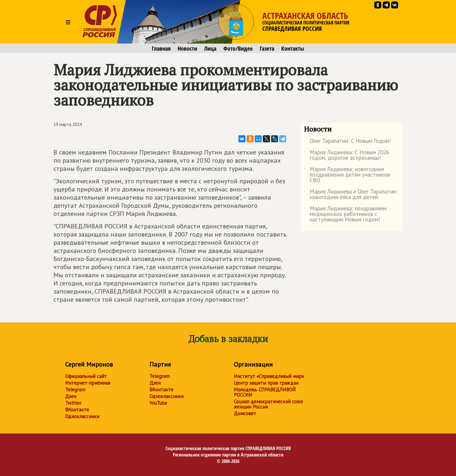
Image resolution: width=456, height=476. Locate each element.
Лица (210, 49)
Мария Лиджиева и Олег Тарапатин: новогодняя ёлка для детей (351, 195)
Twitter (73, 403)
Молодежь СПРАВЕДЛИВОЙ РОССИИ (265, 392)
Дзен (71, 396)
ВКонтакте (77, 410)
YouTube (158, 403)
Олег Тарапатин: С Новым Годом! (347, 142)
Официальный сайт (86, 376)
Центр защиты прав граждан (266, 383)
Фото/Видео (238, 49)
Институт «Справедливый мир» (269, 376)
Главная (161, 49)
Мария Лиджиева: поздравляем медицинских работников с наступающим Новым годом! (345, 214)
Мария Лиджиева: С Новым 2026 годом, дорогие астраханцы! (347, 155)
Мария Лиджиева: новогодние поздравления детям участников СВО (347, 175)
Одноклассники (82, 416)
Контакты (293, 49)
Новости (187, 49)
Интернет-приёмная (88, 383)
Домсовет (245, 413)
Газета (267, 49)
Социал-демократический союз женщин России (268, 404)
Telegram (75, 390)
